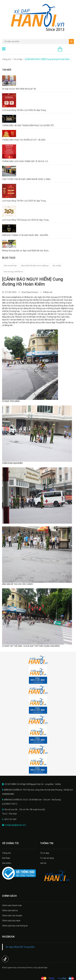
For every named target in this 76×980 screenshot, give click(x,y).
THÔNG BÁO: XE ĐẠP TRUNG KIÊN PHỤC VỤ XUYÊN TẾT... (29, 125)
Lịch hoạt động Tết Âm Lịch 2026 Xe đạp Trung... (25, 110)
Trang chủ (6, 59)
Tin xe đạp (18, 59)
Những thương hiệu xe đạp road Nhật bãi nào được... (26, 251)
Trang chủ (6, 853)
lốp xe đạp (57, 266)
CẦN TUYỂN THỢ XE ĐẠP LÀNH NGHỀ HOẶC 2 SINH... (27, 179)
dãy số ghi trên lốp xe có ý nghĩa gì (35, 266)
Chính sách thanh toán (12, 905)
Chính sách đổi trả (10, 911)
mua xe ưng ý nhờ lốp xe (13, 272)
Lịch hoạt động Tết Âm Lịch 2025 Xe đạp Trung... (25, 201)
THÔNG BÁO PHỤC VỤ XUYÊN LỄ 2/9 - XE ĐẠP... (24, 140)
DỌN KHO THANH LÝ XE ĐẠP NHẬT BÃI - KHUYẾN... (26, 235)
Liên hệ (43, 863)
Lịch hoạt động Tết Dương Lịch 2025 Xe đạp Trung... (26, 220)
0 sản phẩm (69, 49)
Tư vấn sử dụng (47, 858)
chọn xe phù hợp (10, 266)
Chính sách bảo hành (11, 921)
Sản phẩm (7, 863)
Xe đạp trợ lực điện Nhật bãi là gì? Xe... (20, 89)
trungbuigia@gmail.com (15, 825)
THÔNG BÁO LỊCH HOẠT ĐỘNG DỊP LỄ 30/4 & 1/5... (25, 161)
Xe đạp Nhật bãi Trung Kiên (20, 947)
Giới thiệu (6, 858)
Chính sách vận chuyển (12, 916)
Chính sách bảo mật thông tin (15, 926)
